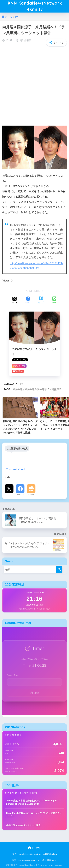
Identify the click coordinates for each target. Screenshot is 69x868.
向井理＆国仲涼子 (37, 389)
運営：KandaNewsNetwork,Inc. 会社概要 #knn (34, 854)
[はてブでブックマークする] (41, 300)
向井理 (19, 389)
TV (21, 384)
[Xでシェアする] (15, 300)
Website (31, 494)
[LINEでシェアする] (54, 300)
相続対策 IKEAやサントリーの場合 (23, 825)
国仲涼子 (56, 389)
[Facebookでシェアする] (28, 300)
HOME (34, 848)
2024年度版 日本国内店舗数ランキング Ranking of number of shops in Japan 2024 (31, 802)
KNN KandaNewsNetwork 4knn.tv (35, 6)
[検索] (59, 570)
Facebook (20, 494)
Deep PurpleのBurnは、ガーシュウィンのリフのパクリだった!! (34, 815)
